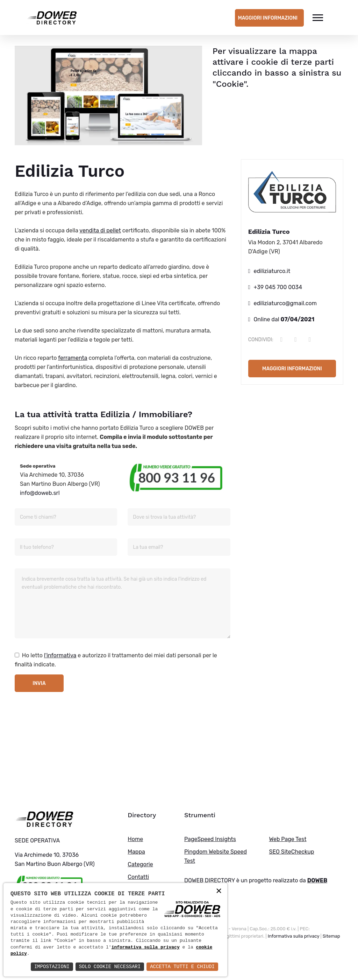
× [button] (219, 891)
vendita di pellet (100, 230)
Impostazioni (52, 967)
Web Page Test (288, 839)
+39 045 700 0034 (278, 287)
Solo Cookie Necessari (110, 967)
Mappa (136, 852)
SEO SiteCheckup (291, 852)
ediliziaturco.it (272, 271)
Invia (39, 683)
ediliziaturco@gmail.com (285, 303)
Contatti (138, 877)
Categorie (140, 864)
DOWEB (317, 880)
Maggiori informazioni (268, 18)
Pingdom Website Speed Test (216, 856)
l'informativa (60, 655)
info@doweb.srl (40, 493)
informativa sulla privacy (146, 947)
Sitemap (331, 936)
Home (135, 839)
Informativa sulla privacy (294, 936)
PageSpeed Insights (210, 839)
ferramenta (73, 358)
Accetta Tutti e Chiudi (182, 967)
